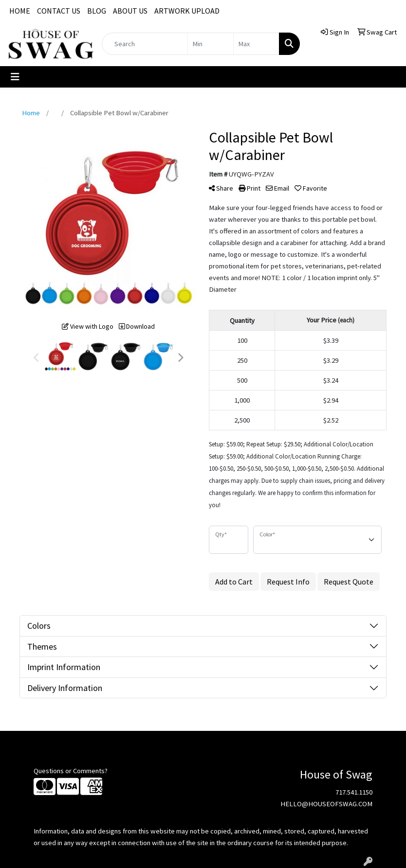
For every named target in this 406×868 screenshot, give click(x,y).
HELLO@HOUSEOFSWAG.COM (326, 804)
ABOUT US (130, 11)
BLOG (97, 11)
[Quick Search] (145, 44)
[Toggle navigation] (15, 77)
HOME (20, 11)
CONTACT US (59, 11)
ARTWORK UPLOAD (187, 11)
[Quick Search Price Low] (211, 44)
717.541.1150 (354, 792)
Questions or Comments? (71, 771)
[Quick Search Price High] (256, 44)
